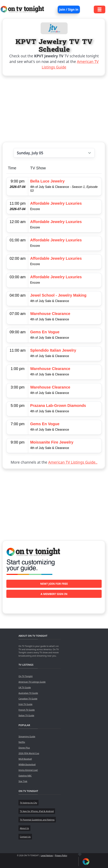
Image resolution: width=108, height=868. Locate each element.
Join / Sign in (69, 9)
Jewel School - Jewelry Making (58, 295)
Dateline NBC (25, 776)
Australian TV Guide (28, 693)
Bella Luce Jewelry (47, 181)
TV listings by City (28, 803)
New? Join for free (54, 584)
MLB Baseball (25, 759)
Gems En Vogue (45, 332)
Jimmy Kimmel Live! (28, 770)
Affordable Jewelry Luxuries (56, 203)
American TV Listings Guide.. (73, 462)
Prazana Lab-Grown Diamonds (58, 406)
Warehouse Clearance (50, 314)
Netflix (22, 742)
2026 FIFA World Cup (29, 753)
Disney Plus (24, 748)
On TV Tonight (26, 676)
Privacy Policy (61, 855)
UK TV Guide (25, 687)
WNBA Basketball (27, 764)
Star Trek (23, 781)
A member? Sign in (54, 594)
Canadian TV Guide (28, 699)
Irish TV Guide (25, 704)
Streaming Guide (27, 736)
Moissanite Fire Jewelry (52, 442)
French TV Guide (27, 710)
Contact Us (25, 837)
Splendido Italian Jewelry (53, 350)
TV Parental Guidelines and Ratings (37, 820)
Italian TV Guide (26, 715)
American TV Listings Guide (32, 682)
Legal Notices (47, 855)
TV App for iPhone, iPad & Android (37, 811)
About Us (24, 828)
